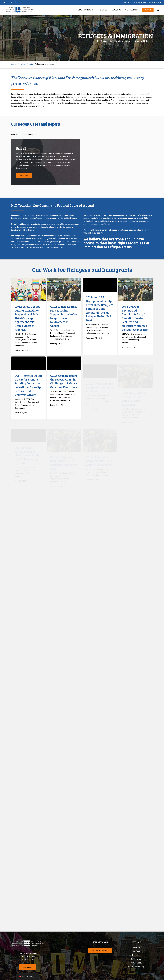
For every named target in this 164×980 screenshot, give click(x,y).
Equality (30, 64)
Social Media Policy (136, 967)
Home (14, 64)
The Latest (136, 955)
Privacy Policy (136, 963)
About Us (136, 947)
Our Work (21, 64)
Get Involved (136, 959)
